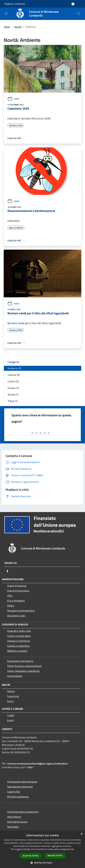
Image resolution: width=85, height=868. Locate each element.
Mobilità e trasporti (17, 651)
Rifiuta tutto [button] (55, 856)
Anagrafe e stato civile (19, 631)
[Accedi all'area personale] (73, 4)
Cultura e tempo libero (19, 636)
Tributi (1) (13, 401)
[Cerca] (78, 14)
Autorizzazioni (15, 676)
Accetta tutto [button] (30, 856)
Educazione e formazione (20, 661)
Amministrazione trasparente (23, 812)
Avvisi (13, 99)
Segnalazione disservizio (20, 787)
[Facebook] (7, 571)
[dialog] (42, 849)
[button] (43, 863)
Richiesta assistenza (18, 797)
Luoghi (11, 715)
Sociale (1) (13, 394)
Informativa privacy (17, 822)
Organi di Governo (17, 586)
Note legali (13, 827)
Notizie (11, 691)
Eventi (11, 720)
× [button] (82, 834)
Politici (11, 606)
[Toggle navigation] (6, 13)
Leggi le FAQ (14, 792)
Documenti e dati (16, 616)
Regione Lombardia (15, 4)
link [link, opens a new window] (72, 849)
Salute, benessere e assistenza (23, 671)
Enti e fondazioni (16, 601)
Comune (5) (14, 375)
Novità (18, 27)
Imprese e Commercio (18, 641)
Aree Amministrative (18, 591)
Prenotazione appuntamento (22, 782)
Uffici (10, 596)
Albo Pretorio (14, 817)
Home (7, 27)
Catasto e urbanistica (18, 646)
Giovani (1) (13, 388)
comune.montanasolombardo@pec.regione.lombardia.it (37, 764)
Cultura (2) (13, 381)
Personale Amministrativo (21, 611)
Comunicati (13, 696)
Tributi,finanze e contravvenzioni (24, 666)
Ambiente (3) (14, 368)
